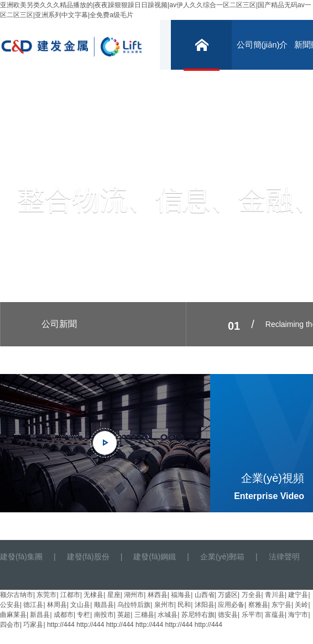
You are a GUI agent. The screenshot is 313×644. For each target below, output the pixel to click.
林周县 (57, 605)
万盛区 (228, 595)
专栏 (84, 615)
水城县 (168, 615)
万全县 (252, 595)
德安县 (228, 615)
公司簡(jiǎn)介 (262, 45)
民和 (184, 605)
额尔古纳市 (17, 595)
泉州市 (164, 605)
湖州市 (134, 595)
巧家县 (33, 625)
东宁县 (281, 605)
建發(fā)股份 (88, 557)
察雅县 (258, 605)
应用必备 (231, 605)
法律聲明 (284, 557)
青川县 (275, 595)
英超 (124, 615)
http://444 (61, 625)
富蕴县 (275, 615)
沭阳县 (205, 605)
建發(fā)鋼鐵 (155, 557)
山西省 (205, 595)
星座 (114, 595)
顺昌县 (104, 605)
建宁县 (298, 595)
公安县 (10, 605)
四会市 (10, 625)
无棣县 (93, 595)
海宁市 (298, 615)
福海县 (181, 595)
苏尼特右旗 (198, 615)
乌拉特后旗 (134, 605)
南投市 (104, 615)
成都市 (64, 615)
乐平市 (252, 615)
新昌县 (40, 615)
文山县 (80, 605)
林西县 (158, 595)
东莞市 (46, 595)
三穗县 (144, 615)
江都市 (70, 595)
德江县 (33, 605)
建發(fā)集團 (21, 557)
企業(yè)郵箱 (222, 557)
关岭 (301, 605)
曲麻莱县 (13, 615)
